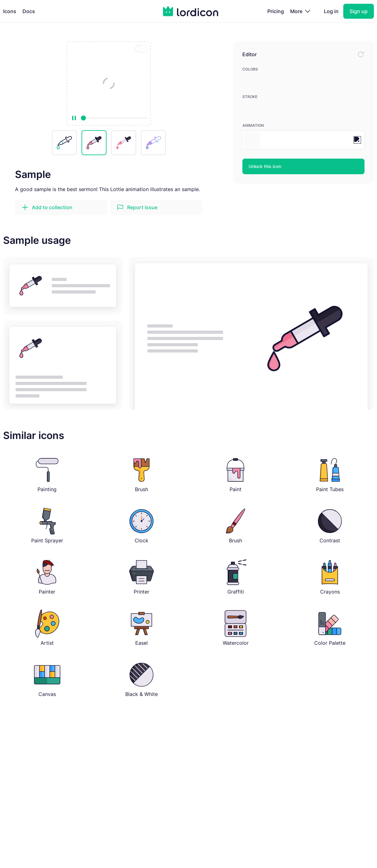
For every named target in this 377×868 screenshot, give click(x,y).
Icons (10, 11)
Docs (29, 11)
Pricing (276, 11)
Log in (331, 11)
